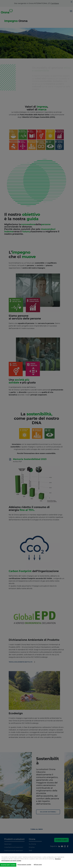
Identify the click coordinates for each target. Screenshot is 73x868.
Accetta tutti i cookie (8, 865)
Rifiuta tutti (38, 865)
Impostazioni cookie (24, 865)
